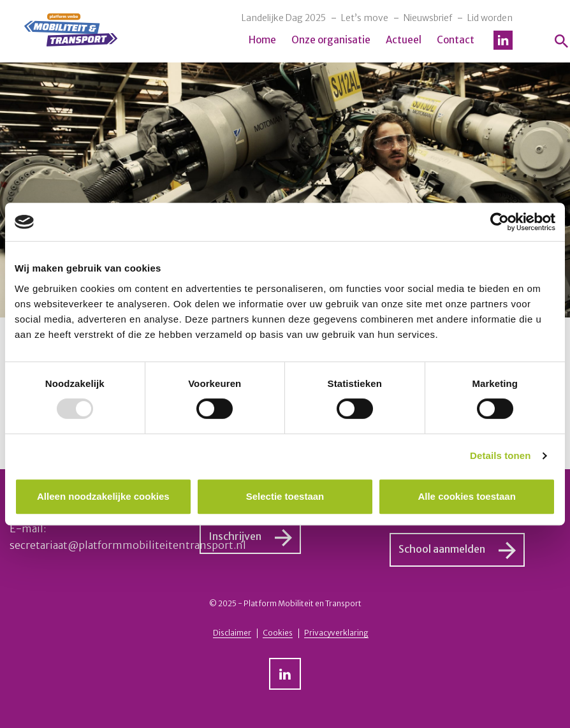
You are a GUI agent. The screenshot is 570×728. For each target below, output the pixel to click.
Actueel (404, 40)
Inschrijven (235, 536)
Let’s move (365, 18)
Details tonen (500, 455)
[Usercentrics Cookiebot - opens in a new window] (500, 222)
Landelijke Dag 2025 (284, 18)
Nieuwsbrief (428, 18)
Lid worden (490, 18)
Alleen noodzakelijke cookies (103, 496)
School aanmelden (442, 549)
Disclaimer (232, 633)
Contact (456, 40)
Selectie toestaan (285, 496)
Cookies (278, 633)
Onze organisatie (331, 40)
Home (262, 40)
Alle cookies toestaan (466, 496)
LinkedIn (503, 40)
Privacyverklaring (336, 633)
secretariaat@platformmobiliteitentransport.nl (128, 545)
